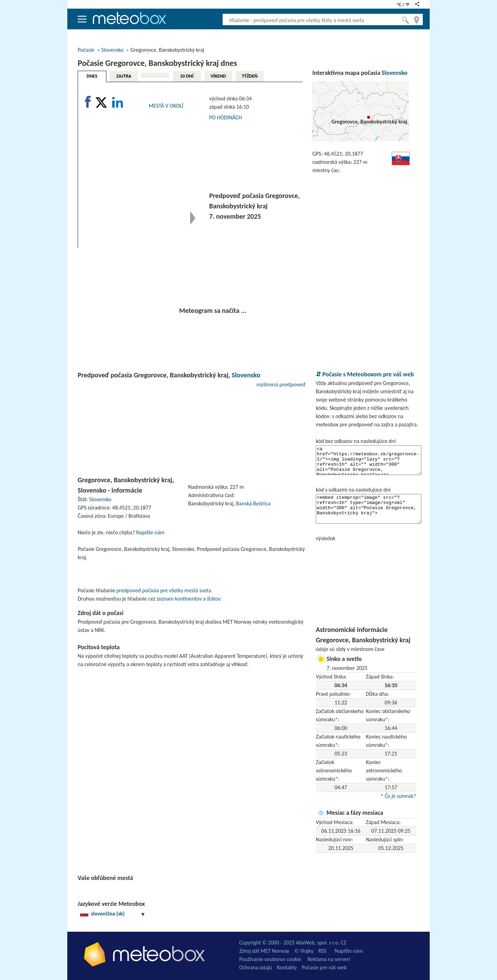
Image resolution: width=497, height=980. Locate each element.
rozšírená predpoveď (281, 384)
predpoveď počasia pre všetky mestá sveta (164, 590)
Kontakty (287, 967)
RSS (323, 951)
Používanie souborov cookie (270, 959)
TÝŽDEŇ (250, 76)
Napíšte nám (150, 532)
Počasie (86, 50)
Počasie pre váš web (324, 967)
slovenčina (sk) (113, 914)
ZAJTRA (124, 76)
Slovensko (113, 50)
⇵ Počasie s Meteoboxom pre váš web (365, 374)
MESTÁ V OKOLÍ (166, 106)
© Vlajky (304, 951)
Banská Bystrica (253, 503)
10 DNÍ (187, 76)
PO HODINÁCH (226, 117)
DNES (92, 76)
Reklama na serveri (329, 959)
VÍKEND (218, 76)
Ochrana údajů (256, 967)
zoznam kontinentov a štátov (188, 599)
